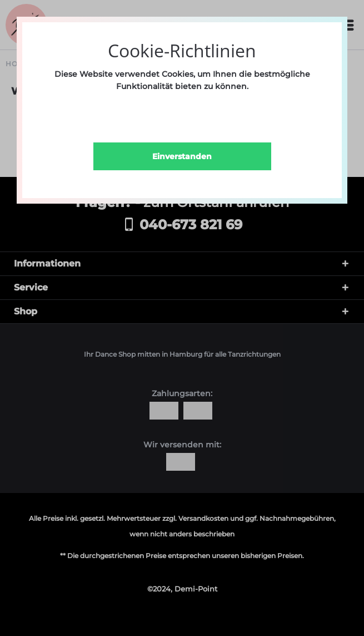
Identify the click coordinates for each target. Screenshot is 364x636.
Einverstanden (182, 156)
